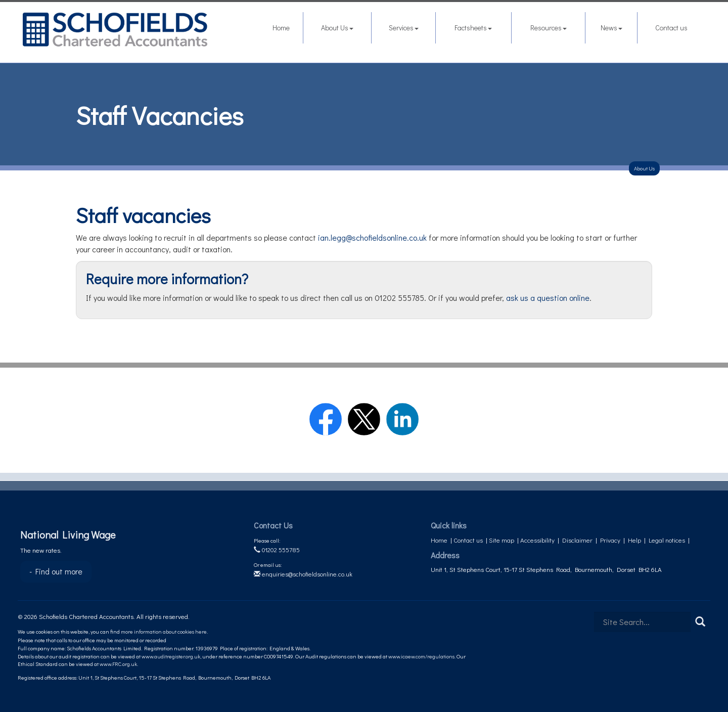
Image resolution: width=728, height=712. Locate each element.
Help (634, 540)
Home (281, 28)
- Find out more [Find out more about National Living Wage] (56, 571)
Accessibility (537, 540)
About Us (337, 28)
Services (404, 28)
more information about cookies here (164, 631)
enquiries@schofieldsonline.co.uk (303, 574)
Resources (549, 28)
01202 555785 (277, 549)
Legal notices (667, 540)
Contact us (671, 28)
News (611, 28)
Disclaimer (577, 540)
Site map (502, 540)
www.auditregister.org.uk (171, 656)
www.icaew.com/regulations (421, 656)
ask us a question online (548, 298)
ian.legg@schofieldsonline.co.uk (372, 237)
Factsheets (473, 28)
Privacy (610, 540)
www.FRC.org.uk (118, 664)
